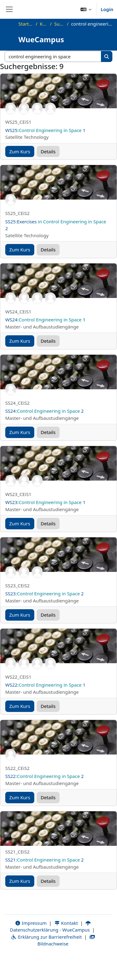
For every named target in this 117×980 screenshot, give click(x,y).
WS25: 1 (45, 130)
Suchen (59, 24)
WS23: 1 (45, 502)
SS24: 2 (44, 411)
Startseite (26, 24)
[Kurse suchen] (53, 57)
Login (107, 9)
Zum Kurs (20, 151)
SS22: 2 (44, 776)
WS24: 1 (45, 320)
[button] (86, 9)
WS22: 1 (45, 685)
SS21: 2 (44, 860)
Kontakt (66, 923)
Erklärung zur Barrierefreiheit (46, 937)
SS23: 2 (44, 593)
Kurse (44, 24)
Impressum (31, 923)
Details (48, 151)
